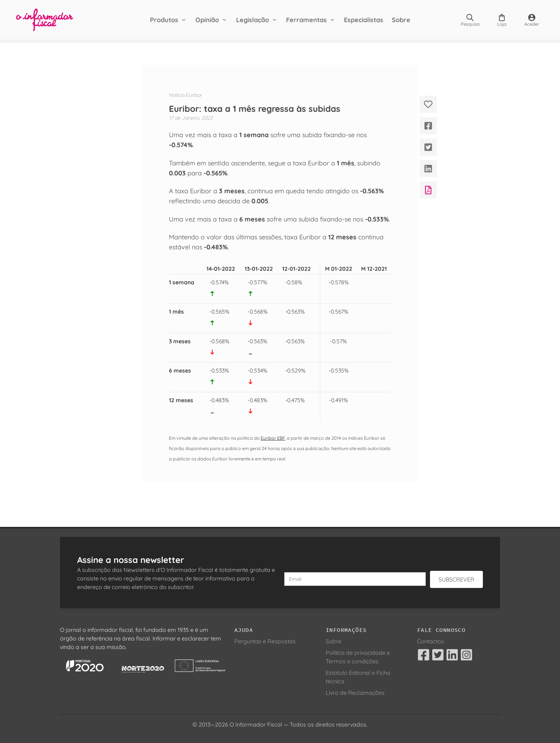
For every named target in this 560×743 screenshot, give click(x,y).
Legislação (252, 20)
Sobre (401, 20)
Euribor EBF (273, 438)
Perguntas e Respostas (265, 641)
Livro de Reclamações (355, 693)
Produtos (164, 20)
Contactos (431, 641)
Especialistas (364, 20)
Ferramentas (306, 20)
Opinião (207, 20)
